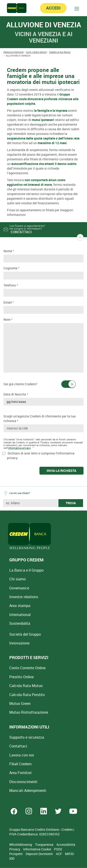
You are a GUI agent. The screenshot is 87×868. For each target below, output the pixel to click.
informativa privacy (19, 448)
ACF (59, 854)
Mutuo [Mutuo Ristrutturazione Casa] (29, 712)
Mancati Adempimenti (28, 790)
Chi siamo (18, 579)
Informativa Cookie (37, 849)
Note (7, 319)
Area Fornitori (20, 773)
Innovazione (19, 643)
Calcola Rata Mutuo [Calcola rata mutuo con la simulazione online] (26, 686)
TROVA (71, 503)
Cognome (10, 268)
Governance (19, 588)
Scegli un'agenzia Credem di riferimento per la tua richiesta (40, 418)
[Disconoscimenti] (23, 782)
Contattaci (18, 746)
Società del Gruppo (25, 634)
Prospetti (16, 854)
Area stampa (20, 606)
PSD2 (58, 849)
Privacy (15, 849)
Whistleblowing (21, 845)
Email (8, 302)
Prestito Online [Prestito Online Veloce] (21, 677)
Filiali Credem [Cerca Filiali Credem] (20, 764)
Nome (8, 251)
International (20, 615)
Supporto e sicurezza (27, 737)
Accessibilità (66, 845)
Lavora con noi (22, 755)
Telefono (10, 285)
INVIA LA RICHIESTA (61, 471)
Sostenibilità (20, 623)
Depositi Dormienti (40, 854)
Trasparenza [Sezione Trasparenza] (45, 845)
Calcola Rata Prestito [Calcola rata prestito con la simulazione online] (27, 695)
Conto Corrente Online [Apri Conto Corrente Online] (27, 668)
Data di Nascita (15, 394)
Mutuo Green (20, 703)
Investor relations (24, 597)
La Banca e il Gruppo (26, 570)
